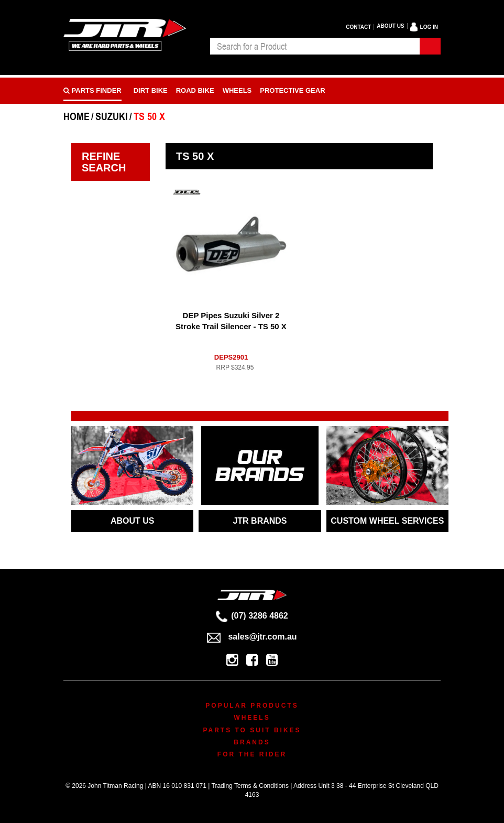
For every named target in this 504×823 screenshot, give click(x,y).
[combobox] (315, 46)
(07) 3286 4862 (252, 616)
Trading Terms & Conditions (250, 786)
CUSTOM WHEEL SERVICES (387, 521)
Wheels (237, 90)
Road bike (195, 90)
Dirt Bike (151, 90)
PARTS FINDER (92, 90)
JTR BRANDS (260, 521)
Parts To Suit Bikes (252, 730)
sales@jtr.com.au (252, 637)
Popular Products (252, 706)
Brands (252, 742)
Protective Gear (292, 90)
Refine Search (104, 162)
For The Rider (252, 754)
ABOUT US (133, 521)
